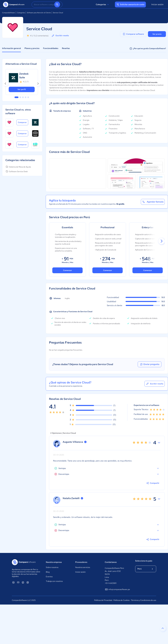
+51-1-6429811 (111, 583)
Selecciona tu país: (144, 561)
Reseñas (66, 48)
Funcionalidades (51, 48)
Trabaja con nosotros (54, 581)
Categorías (103, 4)
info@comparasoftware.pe (117, 589)
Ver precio (157, 34)
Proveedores (81, 562)
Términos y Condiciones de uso (143, 600)
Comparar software (133, 34)
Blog (48, 572)
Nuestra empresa (54, 562)
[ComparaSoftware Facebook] (23, 582)
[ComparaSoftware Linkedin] (13, 582)
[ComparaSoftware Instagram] (28, 582)
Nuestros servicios (83, 567)
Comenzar (68, 270)
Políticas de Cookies (121, 600)
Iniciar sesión (157, 4)
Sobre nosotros (52, 567)
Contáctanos (111, 562)
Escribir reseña (60, 36)
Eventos (49, 577)
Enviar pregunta (150, 364)
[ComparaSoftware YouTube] (18, 582)
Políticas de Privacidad (103, 600)
